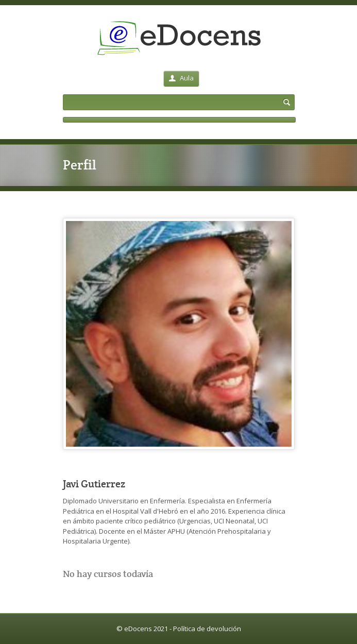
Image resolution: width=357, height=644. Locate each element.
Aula (181, 78)
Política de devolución (207, 629)
